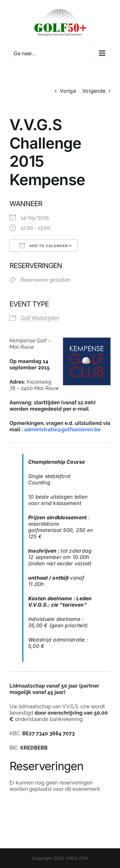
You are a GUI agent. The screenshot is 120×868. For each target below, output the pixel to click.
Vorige (68, 91)
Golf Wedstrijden (40, 318)
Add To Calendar (44, 246)
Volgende (94, 91)
